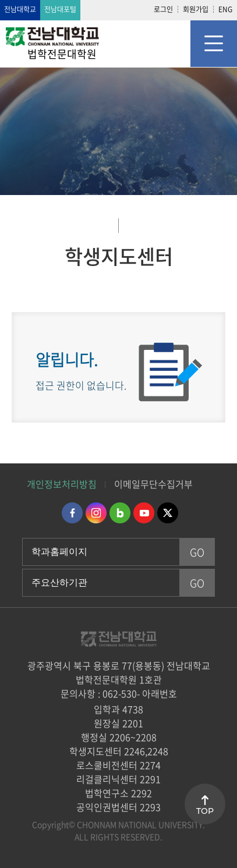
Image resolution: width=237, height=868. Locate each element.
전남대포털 (60, 9)
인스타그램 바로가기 (96, 513)
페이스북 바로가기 (72, 513)
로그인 (163, 9)
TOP (205, 811)
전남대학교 (20, 9)
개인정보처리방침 (62, 484)
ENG (225, 9)
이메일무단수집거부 (153, 484)
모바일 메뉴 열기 (214, 44)
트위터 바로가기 (168, 513)
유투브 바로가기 (144, 513)
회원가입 (196, 9)
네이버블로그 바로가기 (120, 513)
